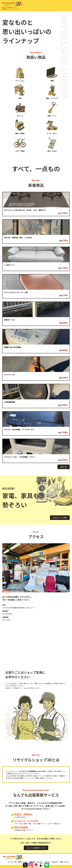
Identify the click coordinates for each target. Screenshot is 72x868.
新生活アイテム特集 (60, 518)
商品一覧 (64, 467)
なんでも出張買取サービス (36, 848)
